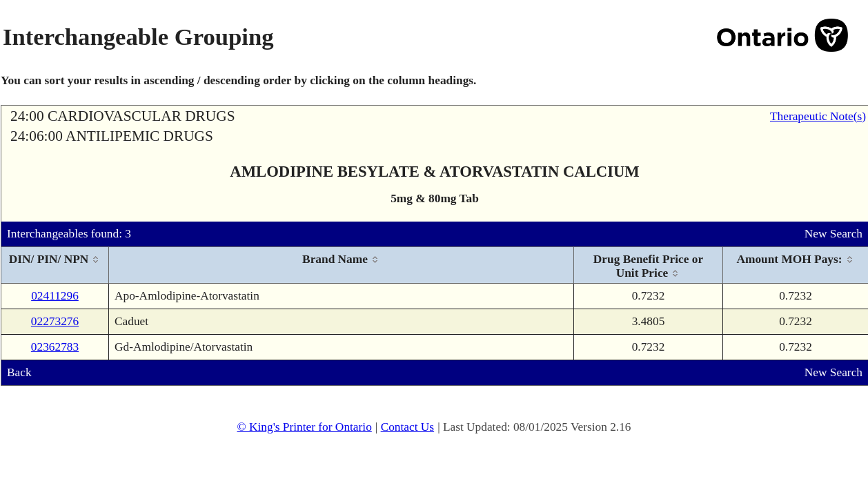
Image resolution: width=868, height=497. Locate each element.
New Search (834, 234)
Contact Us (408, 427)
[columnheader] (55, 265)
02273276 (55, 321)
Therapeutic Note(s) (818, 116)
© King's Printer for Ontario (304, 427)
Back (19, 372)
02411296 (55, 296)
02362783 (55, 347)
